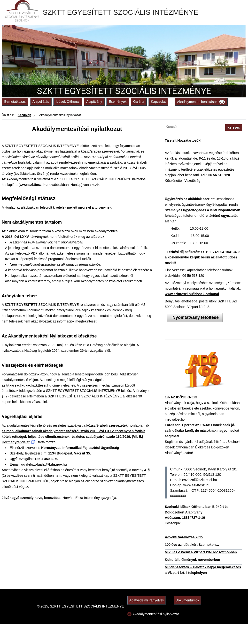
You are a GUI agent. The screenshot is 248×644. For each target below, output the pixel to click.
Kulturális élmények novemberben (193, 560)
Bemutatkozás (15, 102)
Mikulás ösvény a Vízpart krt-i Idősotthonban (201, 552)
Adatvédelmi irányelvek (147, 600)
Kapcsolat (158, 102)
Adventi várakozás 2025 (184, 537)
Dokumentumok (187, 600)
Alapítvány (94, 102)
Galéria (139, 102)
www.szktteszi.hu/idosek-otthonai (192, 294)
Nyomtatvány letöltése (195, 317)
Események (118, 102)
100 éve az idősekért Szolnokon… (192, 545)
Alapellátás (41, 102)
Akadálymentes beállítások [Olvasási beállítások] (201, 102)
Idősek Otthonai (68, 102)
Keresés (234, 127)
